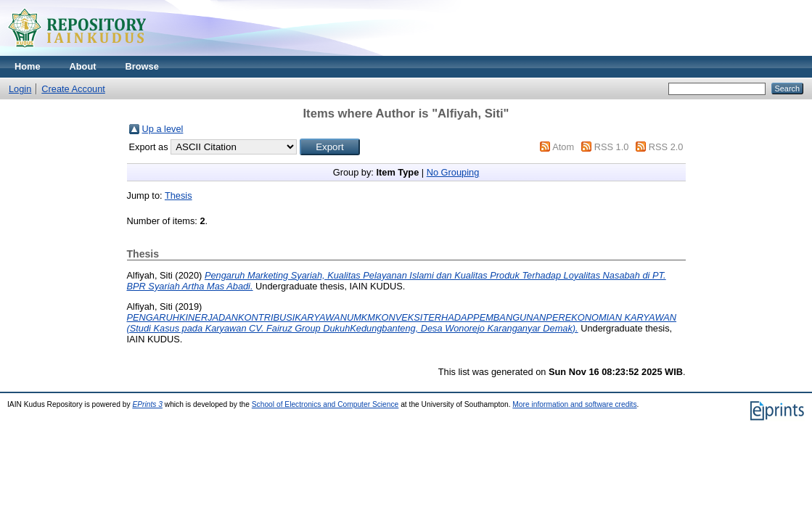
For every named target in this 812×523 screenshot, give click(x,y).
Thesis (179, 195)
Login (20, 89)
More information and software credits (574, 404)
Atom (563, 147)
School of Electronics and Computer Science (325, 404)
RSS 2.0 (666, 147)
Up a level (163, 129)
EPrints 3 (147, 404)
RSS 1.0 (612, 147)
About (83, 66)
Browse (142, 66)
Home (28, 66)
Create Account (73, 89)
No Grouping (453, 172)
